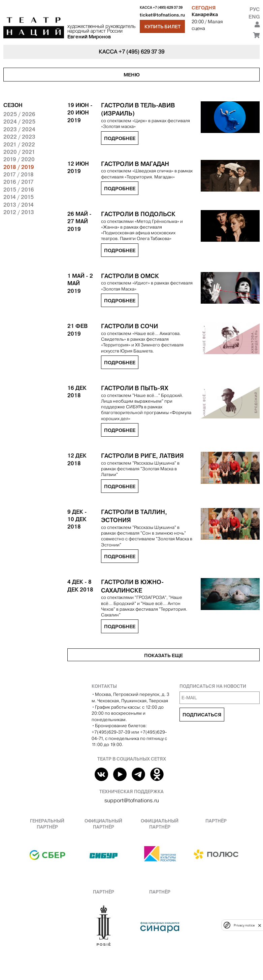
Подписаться (202, 715)
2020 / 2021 (19, 152)
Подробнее (120, 138)
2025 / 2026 (19, 114)
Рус (255, 9)
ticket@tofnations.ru (162, 15)
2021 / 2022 (19, 144)
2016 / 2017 (19, 182)
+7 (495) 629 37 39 (168, 8)
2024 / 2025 (19, 122)
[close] (260, 925)
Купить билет (162, 27)
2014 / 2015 (19, 197)
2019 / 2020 (19, 159)
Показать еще (163, 655)
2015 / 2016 (19, 190)
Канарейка (205, 14)
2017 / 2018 (19, 174)
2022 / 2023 (19, 137)
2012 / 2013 (19, 212)
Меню (132, 75)
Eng (254, 17)
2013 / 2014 (19, 205)
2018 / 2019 (19, 167)
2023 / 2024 (19, 129)
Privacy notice (244, 925)
